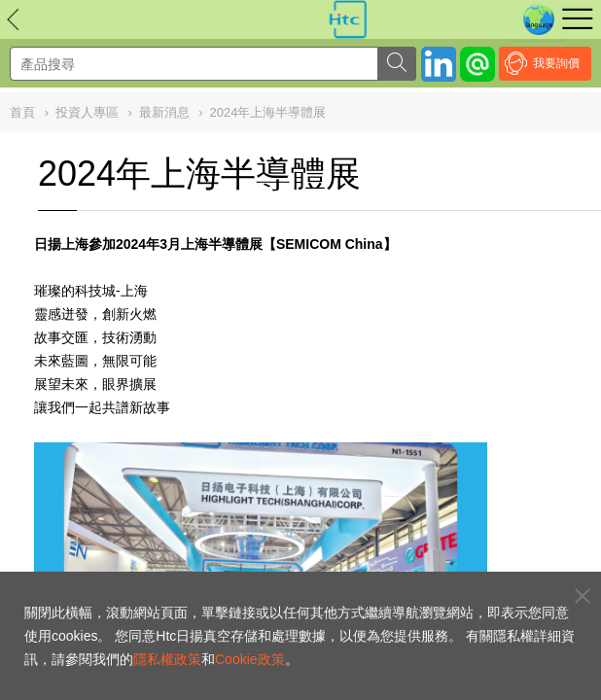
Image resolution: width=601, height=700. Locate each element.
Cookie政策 (250, 659)
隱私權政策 (167, 659)
